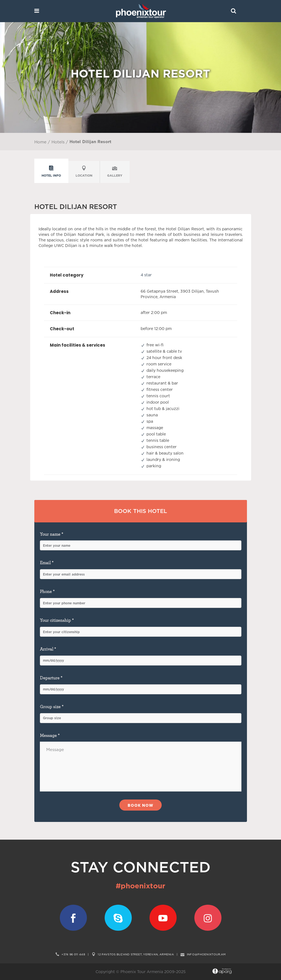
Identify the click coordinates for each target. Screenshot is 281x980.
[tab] (51, 172)
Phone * (141, 599)
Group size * (141, 714)
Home (40, 142)
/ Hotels (56, 142)
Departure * (141, 685)
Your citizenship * (141, 627)
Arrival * (141, 656)
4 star (146, 275)
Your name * (141, 541)
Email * (141, 570)
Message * (141, 763)
